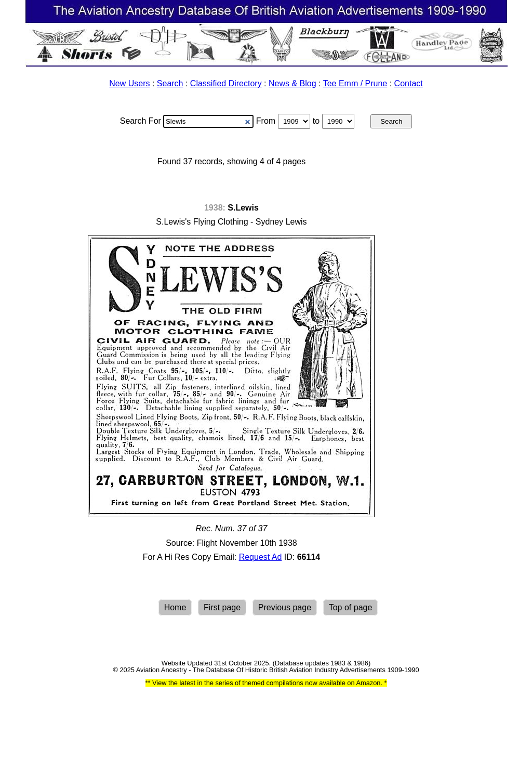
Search (170, 83)
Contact (409, 83)
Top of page (351, 607)
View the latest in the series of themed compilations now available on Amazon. (267, 683)
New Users (129, 83)
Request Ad (261, 557)
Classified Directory (226, 83)
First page (222, 607)
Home (175, 607)
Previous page (285, 607)
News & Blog (292, 83)
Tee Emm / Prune (355, 83)
